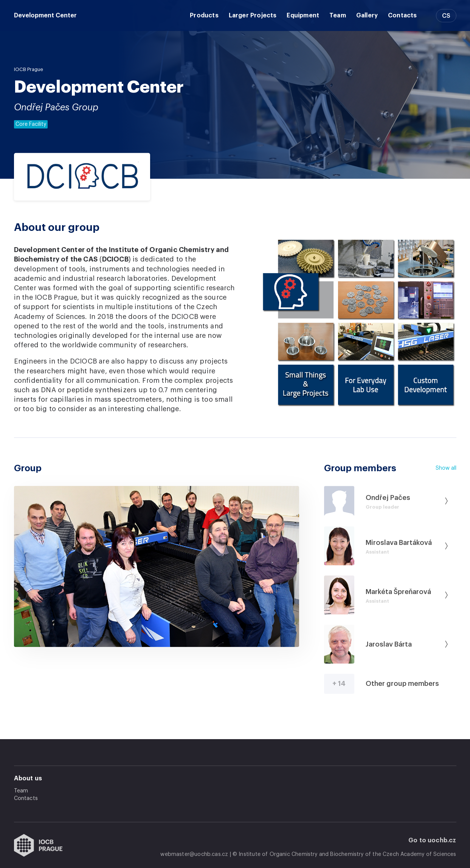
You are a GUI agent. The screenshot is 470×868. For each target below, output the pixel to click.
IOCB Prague (29, 69)
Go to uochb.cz (432, 840)
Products (204, 15)
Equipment (303, 15)
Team (338, 15)
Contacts (402, 15)
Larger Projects (253, 15)
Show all (446, 468)
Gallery (367, 15)
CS (446, 16)
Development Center (45, 15)
